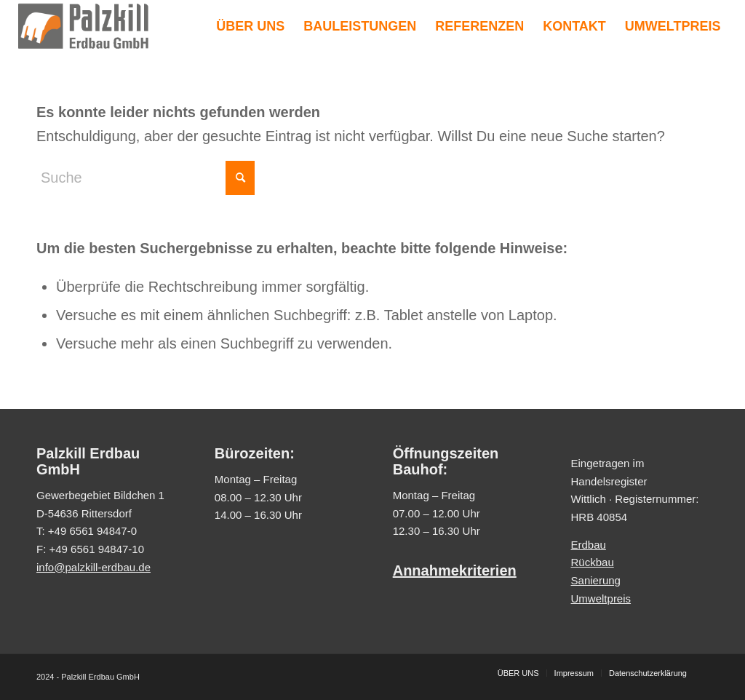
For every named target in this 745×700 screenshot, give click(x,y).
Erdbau (589, 545)
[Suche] (146, 178)
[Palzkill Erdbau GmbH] (84, 26)
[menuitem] (250, 26)
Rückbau (593, 562)
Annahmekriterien (455, 570)
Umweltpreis (601, 598)
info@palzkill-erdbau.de (93, 567)
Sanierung (596, 580)
